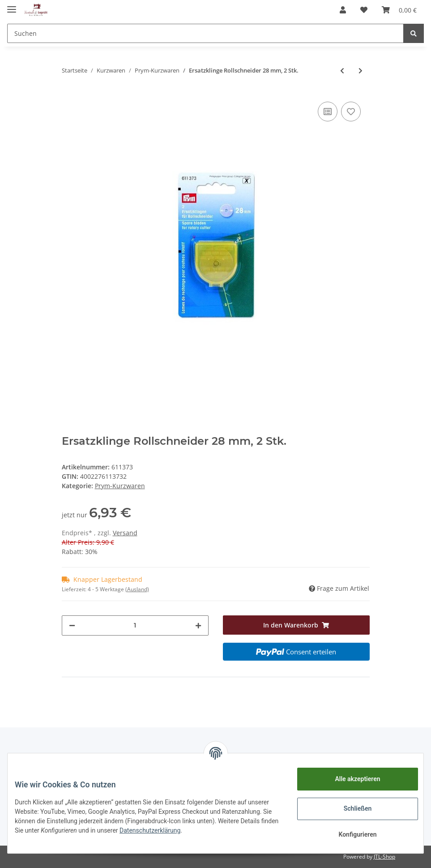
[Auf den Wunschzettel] (351, 112)
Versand (125, 533)
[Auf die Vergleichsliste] (328, 112)
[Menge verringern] (72, 625)
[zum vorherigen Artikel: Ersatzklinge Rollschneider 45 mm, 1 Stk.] (342, 71)
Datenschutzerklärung (240, 830)
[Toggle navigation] (12, 6)
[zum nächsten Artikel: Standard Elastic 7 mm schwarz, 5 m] (361, 71)
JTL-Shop (384, 857)
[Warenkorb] (399, 10)
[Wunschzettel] (364, 10)
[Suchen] (205, 33)
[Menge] (135, 625)
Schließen (351, 808)
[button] (343, 10)
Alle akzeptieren (350, 779)
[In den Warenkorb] (296, 625)
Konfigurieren (350, 834)
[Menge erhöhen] (198, 625)
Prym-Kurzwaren (120, 486)
